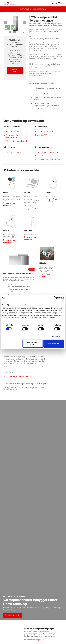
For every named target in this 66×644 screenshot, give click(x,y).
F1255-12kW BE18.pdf (13, 152)
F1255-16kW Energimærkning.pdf (47, 159)
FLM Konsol (28, 231)
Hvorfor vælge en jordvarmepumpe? (16, 376)
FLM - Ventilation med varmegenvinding (17, 274)
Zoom (23, 32)
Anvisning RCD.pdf (42, 135)
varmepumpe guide (10, 390)
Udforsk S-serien (10, 614)
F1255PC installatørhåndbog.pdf (47, 131)
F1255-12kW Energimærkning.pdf (47, 156)
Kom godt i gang (15, 69)
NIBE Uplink (42, 263)
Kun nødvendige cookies (33, 344)
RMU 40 (27, 192)
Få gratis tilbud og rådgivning (33, 8)
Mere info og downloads (30, 209)
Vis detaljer (56, 336)
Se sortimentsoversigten (33, 639)
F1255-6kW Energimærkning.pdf (47, 152)
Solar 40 (6, 231)
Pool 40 (48, 192)
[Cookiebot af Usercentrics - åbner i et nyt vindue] (55, 298)
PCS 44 (6, 192)
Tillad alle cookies (54, 344)
